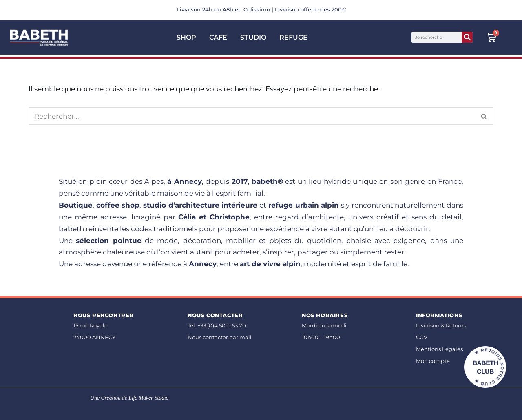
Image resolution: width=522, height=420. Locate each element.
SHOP (186, 37)
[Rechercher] (467, 37)
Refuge (293, 37)
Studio (253, 37)
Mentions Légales (439, 349)
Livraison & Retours (441, 326)
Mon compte (433, 361)
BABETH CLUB (486, 367)
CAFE (218, 37)
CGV (422, 337)
